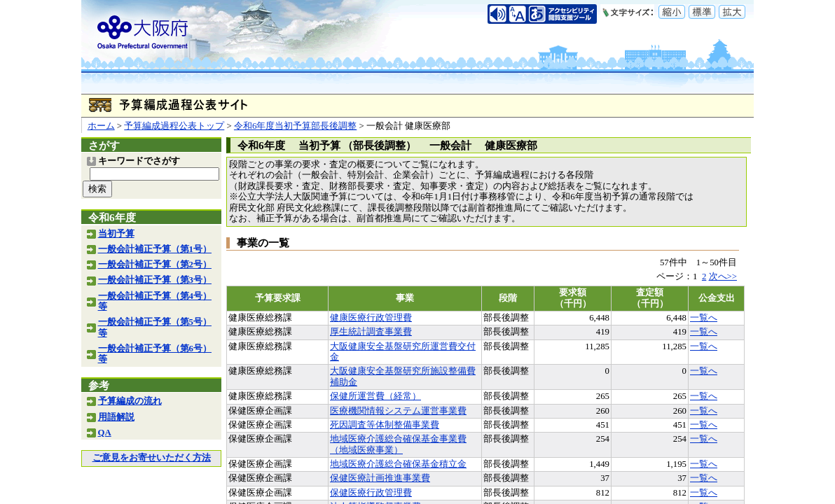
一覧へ (704, 318)
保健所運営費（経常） (375, 396)
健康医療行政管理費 (371, 318)
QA (105, 433)
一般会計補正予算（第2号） (155, 265)
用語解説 (116, 417)
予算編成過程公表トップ (174, 126)
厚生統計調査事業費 (371, 332)
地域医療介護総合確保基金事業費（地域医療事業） (398, 444)
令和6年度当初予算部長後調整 (295, 126)
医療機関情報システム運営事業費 (398, 411)
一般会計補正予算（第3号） (155, 280)
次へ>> (723, 276)
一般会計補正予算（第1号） (155, 249)
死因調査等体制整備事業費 (385, 425)
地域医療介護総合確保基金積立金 (398, 464)
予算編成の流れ (130, 401)
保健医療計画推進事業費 (380, 478)
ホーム (101, 126)
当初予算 (116, 234)
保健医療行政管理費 (371, 493)
